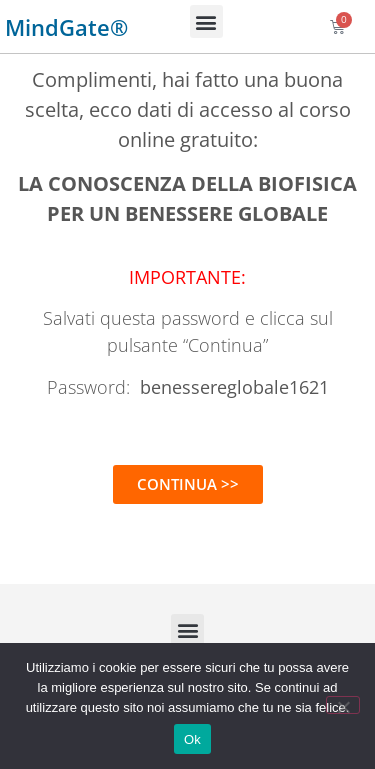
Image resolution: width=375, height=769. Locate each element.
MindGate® (66, 27)
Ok (192, 739)
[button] (206, 21)
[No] (343, 705)
